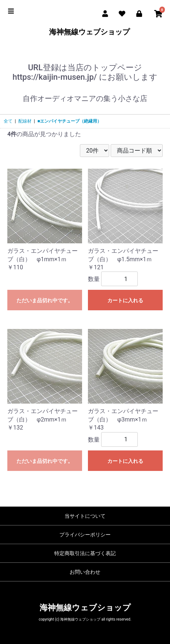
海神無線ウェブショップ (85, 32)
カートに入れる (125, 300)
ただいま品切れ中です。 (45, 300)
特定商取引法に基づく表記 (85, 553)
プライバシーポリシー (85, 535)
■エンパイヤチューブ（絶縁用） (69, 121)
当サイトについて (85, 516)
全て (8, 121)
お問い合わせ (85, 572)
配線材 (25, 121)
